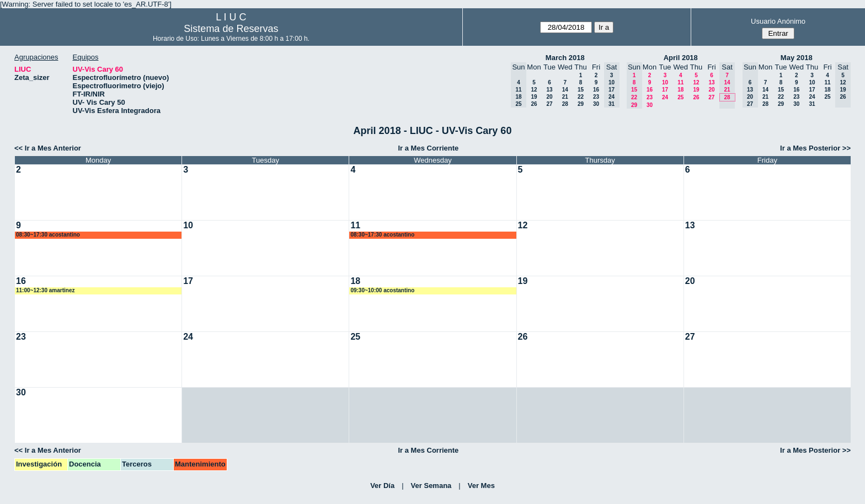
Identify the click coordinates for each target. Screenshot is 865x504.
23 (596, 97)
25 (680, 97)
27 (549, 104)
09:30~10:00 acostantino (382, 290)
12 (534, 90)
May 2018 (797, 58)
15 (581, 90)
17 (665, 90)
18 (680, 90)
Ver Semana (431, 486)
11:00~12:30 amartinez (45, 290)
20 (549, 97)
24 (665, 97)
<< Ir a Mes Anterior (48, 148)
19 (534, 97)
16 (596, 90)
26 (534, 104)
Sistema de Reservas (231, 29)
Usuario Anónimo (778, 21)
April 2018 (681, 58)
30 (596, 104)
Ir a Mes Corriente (428, 148)
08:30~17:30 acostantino (48, 235)
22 (581, 97)
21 (565, 97)
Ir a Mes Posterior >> (815, 148)
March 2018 (565, 58)
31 (812, 104)
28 (565, 104)
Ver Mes (481, 486)
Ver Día (382, 486)
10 (665, 82)
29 (581, 104)
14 (565, 90)
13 (549, 90)
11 (680, 82)
